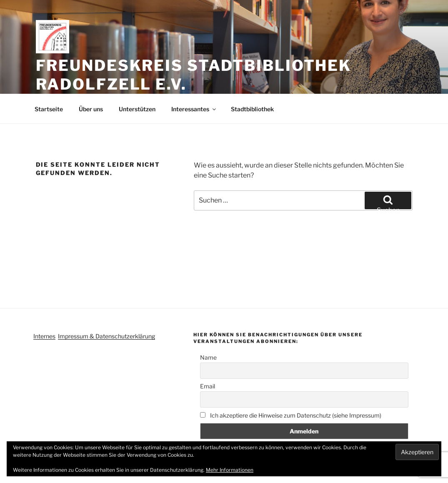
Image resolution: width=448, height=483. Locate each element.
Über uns (91, 109)
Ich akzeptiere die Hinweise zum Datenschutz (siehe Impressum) (291, 415)
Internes (44, 336)
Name (208, 357)
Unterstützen (137, 109)
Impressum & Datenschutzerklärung (106, 336)
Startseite (49, 109)
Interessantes (194, 109)
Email (208, 386)
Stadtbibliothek (252, 109)
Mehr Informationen (230, 470)
